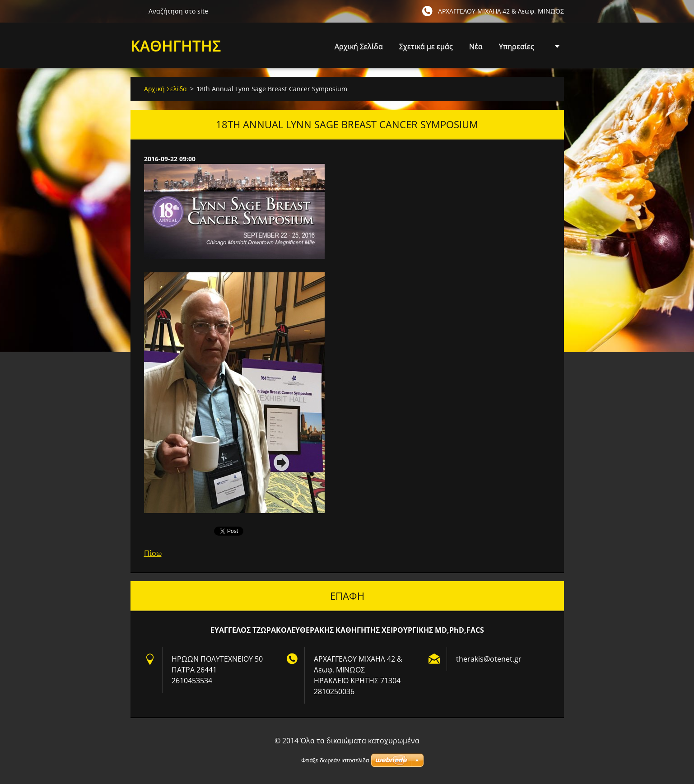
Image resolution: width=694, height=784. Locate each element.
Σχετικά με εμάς (426, 47)
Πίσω (153, 553)
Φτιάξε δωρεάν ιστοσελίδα (335, 760)
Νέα (476, 47)
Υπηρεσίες (517, 49)
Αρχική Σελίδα (359, 47)
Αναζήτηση (136, 11)
